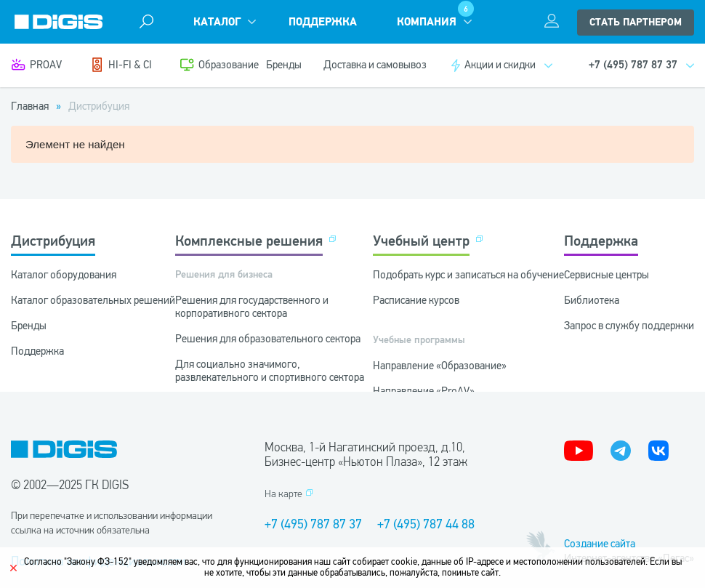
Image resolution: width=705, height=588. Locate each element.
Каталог (217, 22)
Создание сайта (600, 544)
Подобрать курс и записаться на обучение (468, 275)
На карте (283, 494)
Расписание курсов (416, 300)
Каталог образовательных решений (93, 300)
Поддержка (323, 22)
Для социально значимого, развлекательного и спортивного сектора (270, 371)
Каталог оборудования (64, 275)
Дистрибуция (53, 241)
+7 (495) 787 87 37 (313, 524)
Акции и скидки (500, 65)
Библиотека (592, 300)
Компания (427, 22)
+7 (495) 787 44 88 (426, 524)
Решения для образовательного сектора (268, 339)
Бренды (284, 65)
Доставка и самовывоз (375, 65)
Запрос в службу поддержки (629, 326)
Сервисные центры (607, 275)
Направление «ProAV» (424, 391)
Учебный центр (421, 241)
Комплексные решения (249, 241)
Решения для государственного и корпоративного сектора (252, 307)
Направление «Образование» (440, 366)
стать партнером (636, 23)
